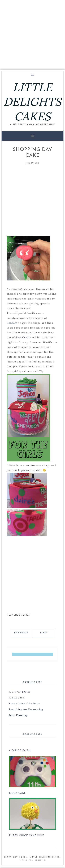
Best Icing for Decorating (26, 709)
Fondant (12, 323)
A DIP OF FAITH (20, 692)
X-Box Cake (17, 698)
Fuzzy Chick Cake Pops (24, 703)
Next (44, 633)
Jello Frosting (18, 715)
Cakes (26, 615)
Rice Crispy (23, 337)
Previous (21, 633)
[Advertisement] (32, 34)
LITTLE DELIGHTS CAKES (32, 102)
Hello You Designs (33, 860)
